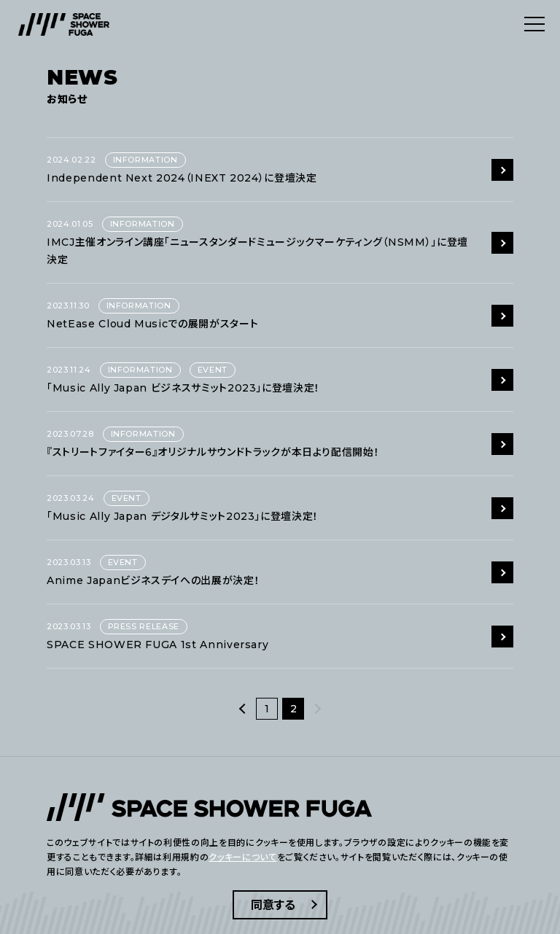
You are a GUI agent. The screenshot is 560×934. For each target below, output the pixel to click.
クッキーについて (242, 857)
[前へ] (243, 709)
